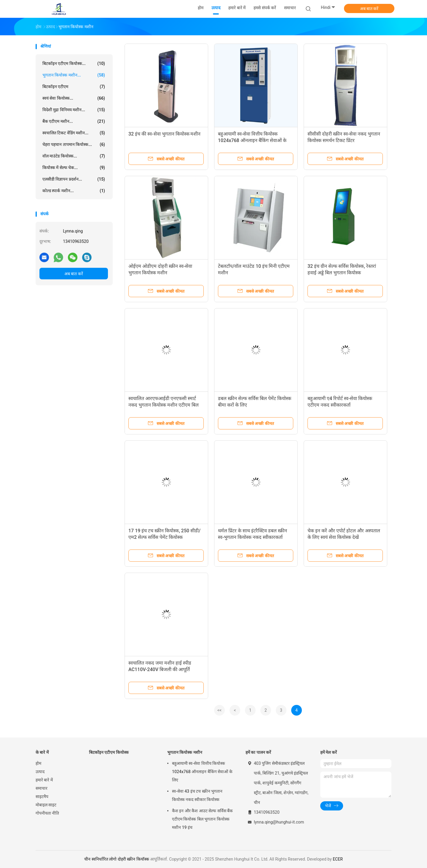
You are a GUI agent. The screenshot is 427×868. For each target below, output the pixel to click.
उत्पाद (40, 772)
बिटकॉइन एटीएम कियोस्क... (74, 63)
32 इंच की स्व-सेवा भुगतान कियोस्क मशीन (164, 134)
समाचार (42, 788)
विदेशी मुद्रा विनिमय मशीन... (74, 110)
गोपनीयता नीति (47, 813)
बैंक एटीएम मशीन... (74, 121)
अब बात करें (369, 9)
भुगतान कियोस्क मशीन (185, 752)
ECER (338, 859)
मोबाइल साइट (46, 805)
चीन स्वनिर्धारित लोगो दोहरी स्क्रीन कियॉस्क (117, 859)
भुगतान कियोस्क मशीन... (74, 75)
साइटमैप (42, 797)
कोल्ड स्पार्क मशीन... (74, 191)
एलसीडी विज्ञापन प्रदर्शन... (74, 179)
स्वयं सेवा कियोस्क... (74, 98)
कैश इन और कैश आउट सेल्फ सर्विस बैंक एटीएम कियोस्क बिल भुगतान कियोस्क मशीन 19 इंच (202, 819)
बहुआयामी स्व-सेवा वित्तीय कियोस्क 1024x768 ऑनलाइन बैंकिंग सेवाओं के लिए (252, 140)
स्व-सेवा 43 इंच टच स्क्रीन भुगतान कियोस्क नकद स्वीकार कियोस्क (197, 795)
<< (219, 710)
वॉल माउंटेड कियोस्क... (74, 156)
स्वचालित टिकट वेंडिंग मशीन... (74, 133)
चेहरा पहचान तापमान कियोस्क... (74, 144)
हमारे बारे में (44, 780)
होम (38, 763)
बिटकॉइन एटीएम (74, 87)
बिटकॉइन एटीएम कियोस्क (109, 752)
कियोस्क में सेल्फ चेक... (74, 168)
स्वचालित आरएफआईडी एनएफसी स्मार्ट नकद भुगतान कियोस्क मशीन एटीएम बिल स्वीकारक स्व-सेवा (164, 405)
